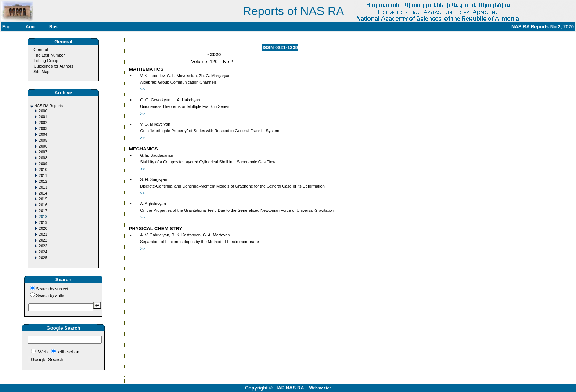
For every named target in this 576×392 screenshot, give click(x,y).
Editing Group (46, 61)
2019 (43, 223)
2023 (43, 246)
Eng (6, 27)
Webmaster (320, 388)
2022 (43, 240)
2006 (43, 146)
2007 (43, 152)
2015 (43, 199)
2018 (43, 217)
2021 (43, 234)
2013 (43, 187)
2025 (43, 258)
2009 (43, 164)
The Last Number (49, 55)
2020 (43, 228)
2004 (43, 135)
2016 (43, 205)
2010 (43, 170)
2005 (43, 140)
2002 (43, 123)
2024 (43, 252)
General (41, 50)
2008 (43, 158)
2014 (43, 193)
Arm (30, 27)
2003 (43, 129)
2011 (43, 176)
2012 (43, 182)
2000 (43, 111)
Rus (53, 27)
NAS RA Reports (48, 106)
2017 (43, 211)
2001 (43, 117)
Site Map (41, 72)
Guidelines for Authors (53, 66)
